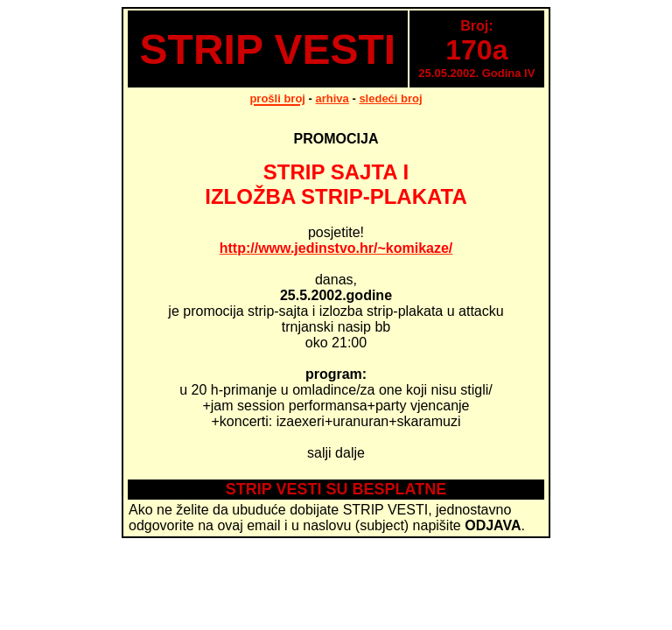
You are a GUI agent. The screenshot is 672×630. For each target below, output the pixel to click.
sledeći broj (390, 98)
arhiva (332, 98)
